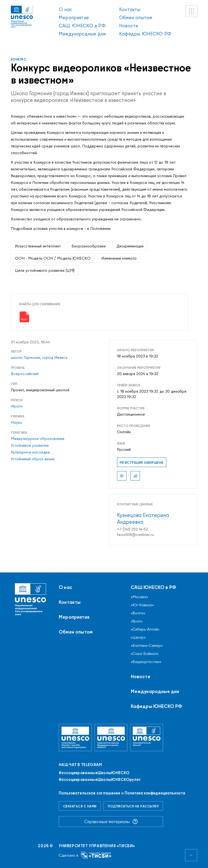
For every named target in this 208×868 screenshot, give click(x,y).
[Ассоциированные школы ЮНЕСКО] (147, 738)
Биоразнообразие (89, 246)
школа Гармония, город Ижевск (39, 357)
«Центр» (138, 637)
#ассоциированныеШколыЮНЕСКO (94, 773)
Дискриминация (130, 246)
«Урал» (17, 406)
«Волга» (138, 613)
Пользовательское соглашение (90, 793)
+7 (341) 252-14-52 (133, 529)
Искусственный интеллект (38, 246)
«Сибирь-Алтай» (145, 629)
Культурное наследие (30, 452)
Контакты (130, 9)
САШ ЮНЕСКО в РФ (82, 26)
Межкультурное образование (38, 439)
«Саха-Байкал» (145, 654)
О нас (65, 9)
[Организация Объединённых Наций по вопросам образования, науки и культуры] (75, 738)
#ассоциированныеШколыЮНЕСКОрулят (100, 780)
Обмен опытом (136, 17)
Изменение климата (119, 258)
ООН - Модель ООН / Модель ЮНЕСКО (53, 258)
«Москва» (139, 597)
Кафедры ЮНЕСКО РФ (145, 34)
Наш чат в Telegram (80, 765)
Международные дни (82, 34)
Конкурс (19, 59)
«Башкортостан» (146, 662)
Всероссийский (25, 374)
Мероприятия (74, 17)
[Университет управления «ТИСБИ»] (96, 855)
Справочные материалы (111, 821)
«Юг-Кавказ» (142, 605)
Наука (16, 422)
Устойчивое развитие (30, 445)
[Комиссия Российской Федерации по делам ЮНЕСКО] (111, 738)
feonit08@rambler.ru (135, 535)
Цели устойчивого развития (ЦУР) (45, 270)
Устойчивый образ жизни (33, 459)
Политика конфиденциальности (155, 793)
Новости (129, 26)
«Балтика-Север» (147, 645)
